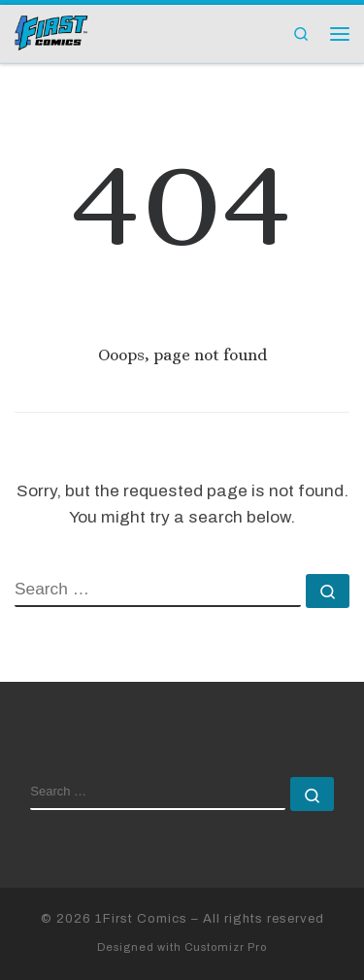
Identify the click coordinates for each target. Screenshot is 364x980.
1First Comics (141, 918)
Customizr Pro (226, 947)
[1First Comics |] (51, 31)
